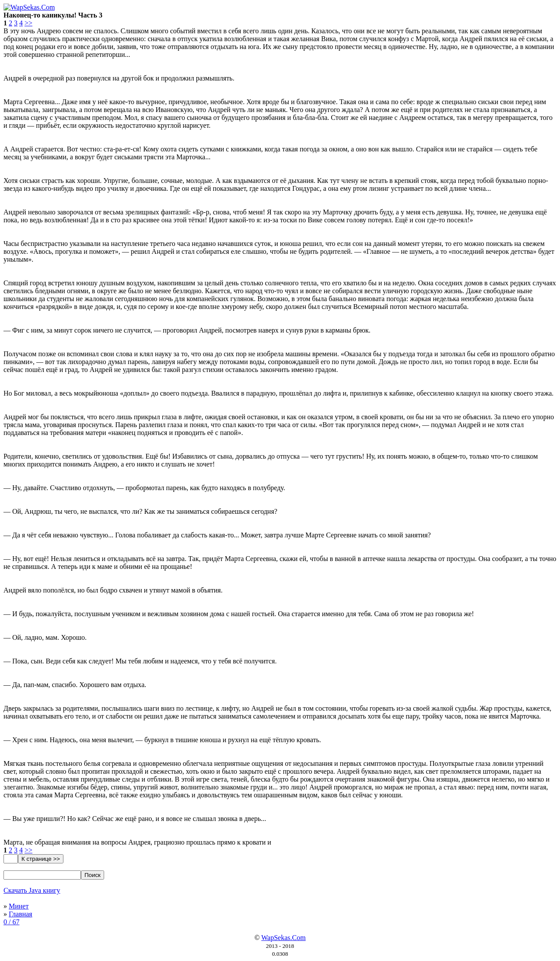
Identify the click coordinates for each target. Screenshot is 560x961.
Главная (21, 914)
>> (28, 23)
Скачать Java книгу (32, 890)
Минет (19, 906)
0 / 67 (11, 922)
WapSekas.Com (283, 938)
